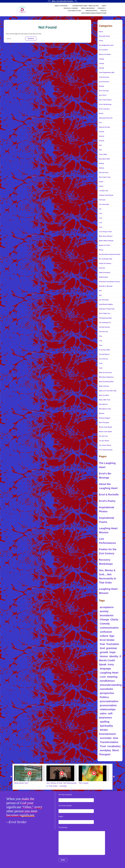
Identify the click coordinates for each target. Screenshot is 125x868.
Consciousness (104, 77)
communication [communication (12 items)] (109, 628)
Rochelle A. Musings (71, 8)
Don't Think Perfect (105, 100)
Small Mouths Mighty (106, 304)
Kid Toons (102, 200)
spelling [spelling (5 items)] (105, 722)
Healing (101, 163)
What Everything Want (106, 382)
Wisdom (102, 413)
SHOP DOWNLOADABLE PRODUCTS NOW (94, 13)
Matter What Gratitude (106, 241)
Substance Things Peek (107, 309)
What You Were (104, 395)
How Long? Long (105, 177)
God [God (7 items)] (102, 648)
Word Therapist (104, 423)
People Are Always (105, 263)
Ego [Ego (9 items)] (112, 636)
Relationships (103, 277)
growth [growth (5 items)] (104, 652)
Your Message (63, 827)
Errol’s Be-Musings (88, 8)
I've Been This (104, 191)
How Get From (104, 173)
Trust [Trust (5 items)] (103, 746)
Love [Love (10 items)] (103, 677)
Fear (100, 123)
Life (100, 209)
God (100, 145)
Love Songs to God (74, 11)
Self (100, 291)
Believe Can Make (105, 54)
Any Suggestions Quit (106, 45)
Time (100, 336)
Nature (101, 250)
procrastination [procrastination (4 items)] (109, 701)
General (101, 132)
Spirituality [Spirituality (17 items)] (106, 726)
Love (100, 213)
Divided (101, 86)
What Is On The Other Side (108, 391)
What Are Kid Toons (105, 373)
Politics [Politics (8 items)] (104, 697)
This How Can (103, 332)
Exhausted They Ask (106, 118)
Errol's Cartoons (104, 109)
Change (101, 63)
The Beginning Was (105, 318)
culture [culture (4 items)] (104, 636)
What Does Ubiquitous (106, 377)
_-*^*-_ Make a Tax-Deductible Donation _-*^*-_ (62, 1)
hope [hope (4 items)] (112, 652)
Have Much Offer (104, 159)
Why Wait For (103, 404)
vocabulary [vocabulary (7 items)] (114, 746)
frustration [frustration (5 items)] (113, 644)
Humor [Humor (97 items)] (104, 656)
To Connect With (104, 350)
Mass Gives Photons (106, 236)
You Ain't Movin (104, 441)
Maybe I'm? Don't (105, 245)
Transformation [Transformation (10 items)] (109, 742)
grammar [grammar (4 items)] (112, 648)
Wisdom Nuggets (91, 11)
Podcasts (101, 8)
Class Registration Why (107, 73)
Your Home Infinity (105, 445)
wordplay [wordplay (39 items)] (105, 750)
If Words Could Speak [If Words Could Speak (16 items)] (110, 660)
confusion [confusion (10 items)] (106, 632)
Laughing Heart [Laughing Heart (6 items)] (109, 673)
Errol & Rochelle (109, 494)
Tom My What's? (104, 354)
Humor (101, 182)
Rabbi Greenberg (105, 273)
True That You (103, 359)
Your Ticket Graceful (106, 450)
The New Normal (104, 327)
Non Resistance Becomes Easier (110, 254)
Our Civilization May (106, 259)
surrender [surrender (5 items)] (106, 738)
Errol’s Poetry (107, 501)
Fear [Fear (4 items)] (102, 644)
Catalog (103, 11)
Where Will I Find (104, 400)
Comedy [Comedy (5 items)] (105, 624)
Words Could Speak (105, 427)
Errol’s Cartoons (61, 6)
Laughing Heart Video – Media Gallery (85, 6)
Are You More (103, 50)
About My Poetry (104, 36)
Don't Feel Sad (104, 91)
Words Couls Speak (105, 432)
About (104, 6)
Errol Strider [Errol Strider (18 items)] (107, 640)
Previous (11, 777)
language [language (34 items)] (105, 669)
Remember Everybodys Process (110, 282)
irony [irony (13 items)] (111, 664)
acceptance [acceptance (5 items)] (107, 607)
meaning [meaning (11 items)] (112, 677)
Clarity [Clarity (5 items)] (114, 619)
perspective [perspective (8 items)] (107, 693)
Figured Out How (104, 127)
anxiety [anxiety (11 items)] (104, 611)
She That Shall (104, 300)
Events (101, 113)
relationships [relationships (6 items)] (108, 709)
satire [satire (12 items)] (103, 713)
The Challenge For (105, 323)
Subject (61, 816)
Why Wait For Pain (105, 409)
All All (101, 41)
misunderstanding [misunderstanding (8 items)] (111, 685)
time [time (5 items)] (116, 738)
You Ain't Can (103, 436)
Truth (101, 363)
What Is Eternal (104, 386)
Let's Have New (104, 204)
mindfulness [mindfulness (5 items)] (107, 681)
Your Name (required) (65, 795)
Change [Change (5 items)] (104, 619)
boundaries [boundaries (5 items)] (107, 615)
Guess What (103, 154)
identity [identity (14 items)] (114, 656)
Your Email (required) (65, 806)
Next (114, 777)
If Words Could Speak (106, 195)
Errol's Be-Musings (105, 104)
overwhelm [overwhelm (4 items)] (106, 689)
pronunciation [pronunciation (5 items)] (108, 705)
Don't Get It (103, 95)
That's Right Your (105, 313)
